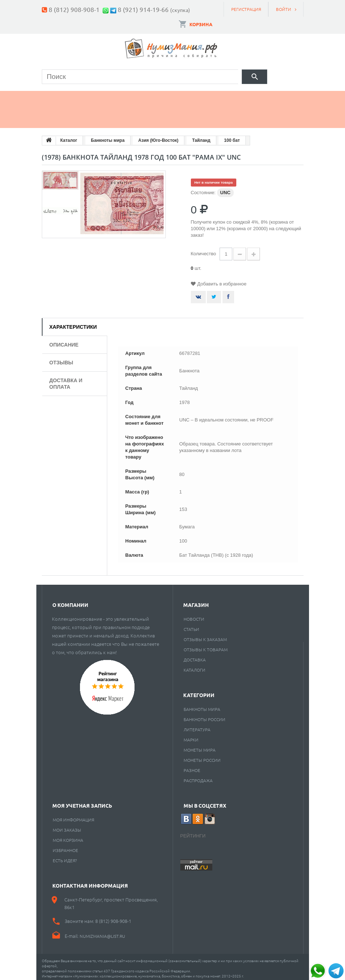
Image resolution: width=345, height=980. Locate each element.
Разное (61, 116)
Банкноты (112, 97)
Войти (284, 9)
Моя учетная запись (82, 802)
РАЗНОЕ (192, 767)
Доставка (195, 656)
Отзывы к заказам (205, 636)
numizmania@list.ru (102, 933)
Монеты (62, 97)
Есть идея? (65, 857)
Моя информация (73, 816)
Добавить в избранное (222, 281)
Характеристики (73, 324)
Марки (161, 97)
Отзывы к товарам (206, 646)
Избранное (65, 847)
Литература (197, 726)
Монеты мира (200, 747)
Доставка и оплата (66, 380)
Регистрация (246, 9)
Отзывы (61, 359)
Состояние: (203, 189)
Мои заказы (67, 827)
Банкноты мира (202, 706)
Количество (204, 250)
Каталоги (194, 667)
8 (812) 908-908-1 (74, 9)
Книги (202, 97)
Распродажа (198, 777)
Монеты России (202, 757)
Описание (64, 341)
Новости (194, 616)
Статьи (191, 626)
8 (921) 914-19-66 (143, 9)
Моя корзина (68, 837)
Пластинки (251, 97)
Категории (199, 692)
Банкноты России (204, 716)
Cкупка (105, 116)
